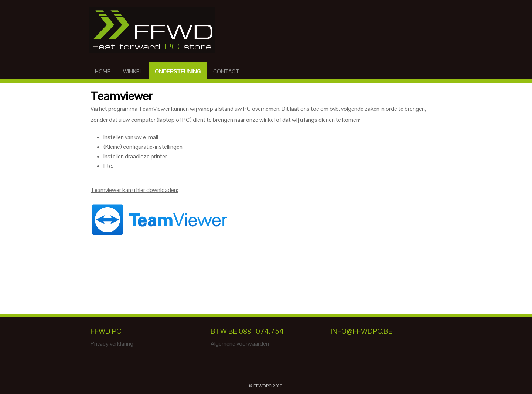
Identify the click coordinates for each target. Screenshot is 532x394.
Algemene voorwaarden (240, 344)
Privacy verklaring (112, 344)
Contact (226, 71)
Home (103, 71)
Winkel (133, 71)
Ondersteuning (178, 71)
